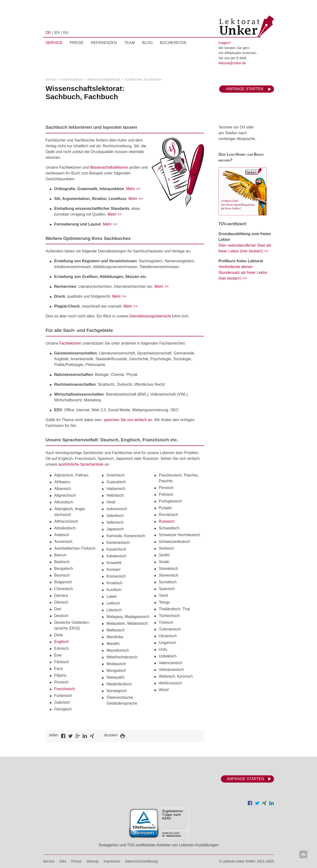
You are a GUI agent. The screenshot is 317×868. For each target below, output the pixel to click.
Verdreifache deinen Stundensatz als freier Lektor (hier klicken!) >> (243, 273)
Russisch (167, 521)
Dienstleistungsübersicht (150, 316)
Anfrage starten (245, 89)
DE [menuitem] (48, 33)
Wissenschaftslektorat (104, 79)
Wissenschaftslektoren (109, 167)
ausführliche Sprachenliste (81, 464)
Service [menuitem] (54, 43)
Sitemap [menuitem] (92, 861)
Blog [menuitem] (147, 43)
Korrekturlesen (72, 79)
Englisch (62, 642)
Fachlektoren (70, 343)
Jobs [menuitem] (63, 861)
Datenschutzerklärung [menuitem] (141, 861)
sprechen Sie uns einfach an (128, 420)
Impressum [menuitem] (112, 861)
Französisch (65, 689)
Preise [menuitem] (77, 43)
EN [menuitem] (57, 33)
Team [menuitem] (130, 43)
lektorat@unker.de (232, 63)
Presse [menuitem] (76, 861)
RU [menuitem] (66, 33)
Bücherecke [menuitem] (173, 43)
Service (51, 79)
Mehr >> (133, 189)
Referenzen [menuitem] (104, 43)
